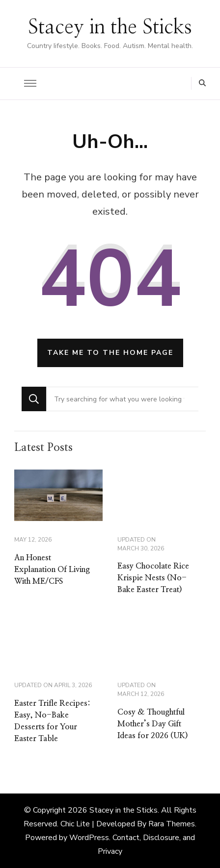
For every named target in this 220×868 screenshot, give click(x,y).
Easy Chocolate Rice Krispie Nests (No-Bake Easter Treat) (153, 578)
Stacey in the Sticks (110, 27)
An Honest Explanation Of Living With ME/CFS (52, 570)
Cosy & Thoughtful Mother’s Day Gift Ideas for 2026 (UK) (153, 724)
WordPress (89, 838)
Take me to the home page (110, 353)
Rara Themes (172, 824)
